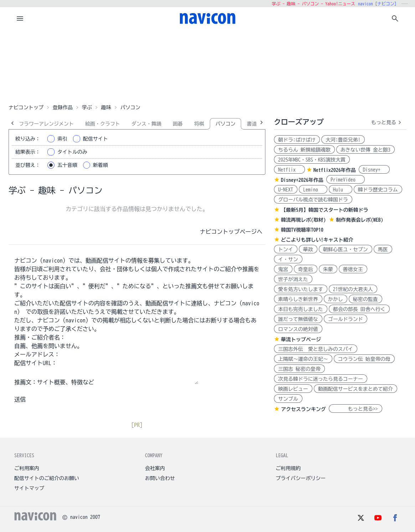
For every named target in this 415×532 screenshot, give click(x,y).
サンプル (288, 399)
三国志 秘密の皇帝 (299, 369)
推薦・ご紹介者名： (40, 337)
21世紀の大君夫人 (353, 289)
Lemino (313, 190)
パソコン (225, 124)
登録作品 (63, 107)
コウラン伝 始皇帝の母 (364, 359)
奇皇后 (306, 269)
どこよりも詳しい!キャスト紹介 (317, 240)
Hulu (341, 190)
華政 (308, 249)
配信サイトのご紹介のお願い (47, 478)
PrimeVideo (346, 180)
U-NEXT (286, 190)
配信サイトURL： (36, 363)
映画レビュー (293, 389)
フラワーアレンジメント (46, 124)
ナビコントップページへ (231, 232)
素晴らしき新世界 (298, 299)
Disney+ (374, 170)
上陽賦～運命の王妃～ (303, 359)
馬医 (383, 249)
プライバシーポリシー (301, 478)
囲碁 (178, 124)
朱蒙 (328, 269)
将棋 (199, 124)
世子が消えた (293, 279)
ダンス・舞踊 (146, 124)
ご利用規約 (288, 468)
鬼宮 (283, 269)
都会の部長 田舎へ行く (359, 309)
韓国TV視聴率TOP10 (302, 230)
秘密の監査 (365, 299)
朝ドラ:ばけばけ (297, 140)
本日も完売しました (301, 309)
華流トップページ (301, 339)
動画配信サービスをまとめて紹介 (356, 389)
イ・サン (288, 259)
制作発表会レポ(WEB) (360, 220)
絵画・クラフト (103, 124)
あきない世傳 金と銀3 (365, 150)
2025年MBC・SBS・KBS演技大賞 (312, 160)
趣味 (106, 107)
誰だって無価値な (298, 319)
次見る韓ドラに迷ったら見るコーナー (321, 379)
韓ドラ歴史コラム (378, 190)
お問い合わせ (160, 478)
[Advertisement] (208, 65)
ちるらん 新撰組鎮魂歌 (304, 150)
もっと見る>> (356, 409)
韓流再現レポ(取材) (304, 220)
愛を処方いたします (301, 289)
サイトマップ (29, 488)
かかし (336, 299)
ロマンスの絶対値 (298, 329)
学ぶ (87, 107)
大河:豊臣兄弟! (343, 140)
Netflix (289, 170)
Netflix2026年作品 (335, 170)
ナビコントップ (26, 107)
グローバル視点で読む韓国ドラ (313, 200)
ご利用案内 (27, 468)
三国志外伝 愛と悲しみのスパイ (316, 349)
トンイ (286, 249)
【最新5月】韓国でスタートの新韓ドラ (325, 210)
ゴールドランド (346, 319)
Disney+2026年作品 (302, 180)
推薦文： (26, 382)
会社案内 (155, 468)
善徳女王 (353, 269)
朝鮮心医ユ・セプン (346, 249)
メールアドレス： (37, 354)
